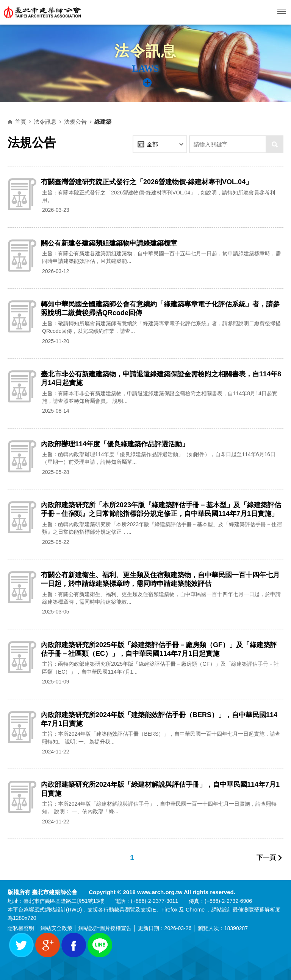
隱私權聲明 (21, 928)
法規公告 (75, 122)
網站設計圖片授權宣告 (105, 928)
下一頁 (266, 858)
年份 (141, 144)
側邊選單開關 (151, 87)
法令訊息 (45, 122)
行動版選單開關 (282, 13)
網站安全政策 (56, 928)
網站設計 (55, 910)
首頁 (20, 122)
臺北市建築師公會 (43, 12)
